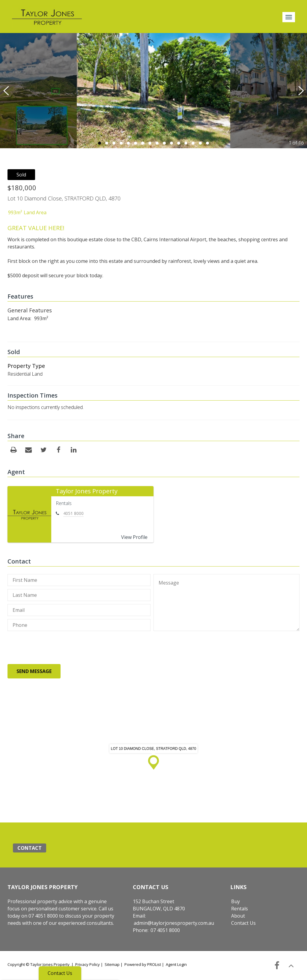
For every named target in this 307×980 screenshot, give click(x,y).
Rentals (240, 909)
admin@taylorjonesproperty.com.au (174, 923)
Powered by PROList (143, 964)
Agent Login (176, 964)
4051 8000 (73, 513)
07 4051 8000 (165, 930)
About (238, 916)
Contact (30, 848)
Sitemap (112, 964)
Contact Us (243, 923)
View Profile (134, 537)
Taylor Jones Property (87, 491)
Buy (235, 901)
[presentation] (53, 649)
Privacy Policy (88, 964)
